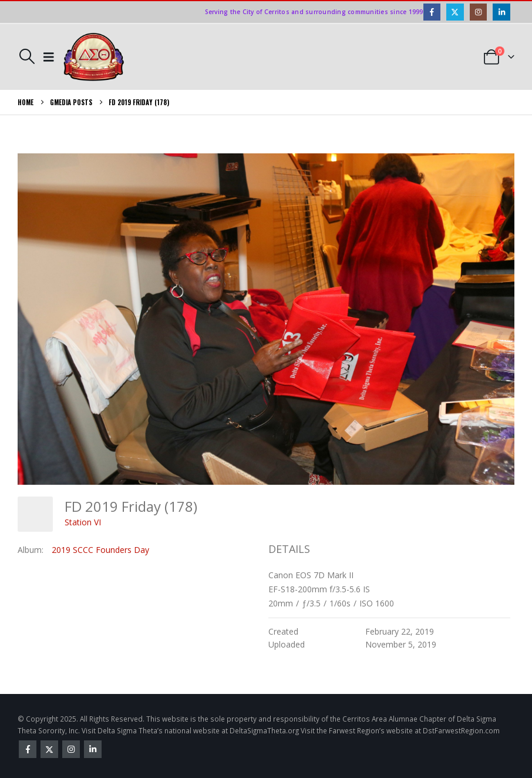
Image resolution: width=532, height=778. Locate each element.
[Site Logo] (94, 57)
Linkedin (93, 749)
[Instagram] (478, 12)
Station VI (83, 522)
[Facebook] (432, 12)
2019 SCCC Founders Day (100, 550)
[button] (27, 56)
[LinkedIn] (501, 12)
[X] (455, 12)
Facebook (28, 749)
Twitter (49, 749)
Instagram (71, 749)
